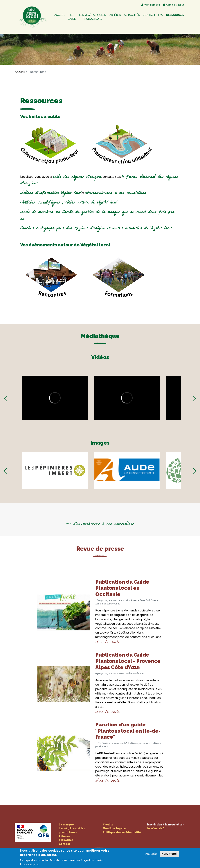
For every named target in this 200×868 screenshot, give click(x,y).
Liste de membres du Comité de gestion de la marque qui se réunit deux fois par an (97, 216)
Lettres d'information (50, 193)
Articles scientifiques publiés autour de (68, 203)
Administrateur (173, 5)
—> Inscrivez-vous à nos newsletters (100, 524)
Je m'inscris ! (155, 828)
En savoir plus (29, 864)
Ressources (175, 15)
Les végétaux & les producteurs (93, 17)
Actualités (132, 15)
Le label (72, 17)
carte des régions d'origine (77, 177)
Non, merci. (169, 854)
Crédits (108, 825)
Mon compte (151, 5)
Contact (149, 15)
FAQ (161, 15)
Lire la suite (107, 643)
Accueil (60, 15)
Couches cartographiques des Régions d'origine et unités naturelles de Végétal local (96, 229)
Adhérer (115, 15)
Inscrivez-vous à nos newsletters (116, 193)
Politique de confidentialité (122, 832)
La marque (66, 825)
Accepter (151, 854)
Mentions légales (115, 828)
